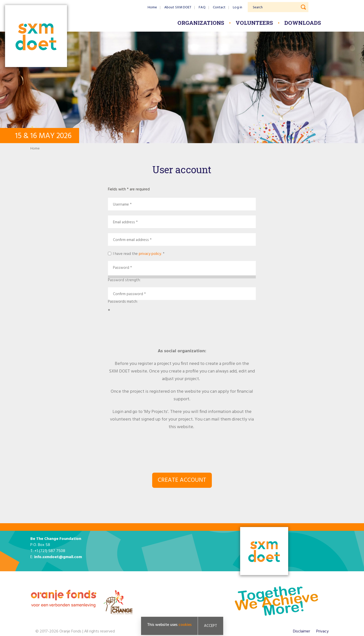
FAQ (202, 7)
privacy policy (150, 254)
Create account (182, 480)
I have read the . (137, 253)
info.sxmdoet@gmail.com (58, 557)
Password (121, 268)
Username (121, 205)
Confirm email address (131, 240)
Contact (219, 7)
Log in (237, 7)
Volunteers (254, 23)
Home (152, 7)
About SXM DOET (178, 7)
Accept (211, 626)
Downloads (303, 23)
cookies (185, 625)
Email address (124, 222)
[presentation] (182, 327)
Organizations (201, 23)
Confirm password (128, 294)
